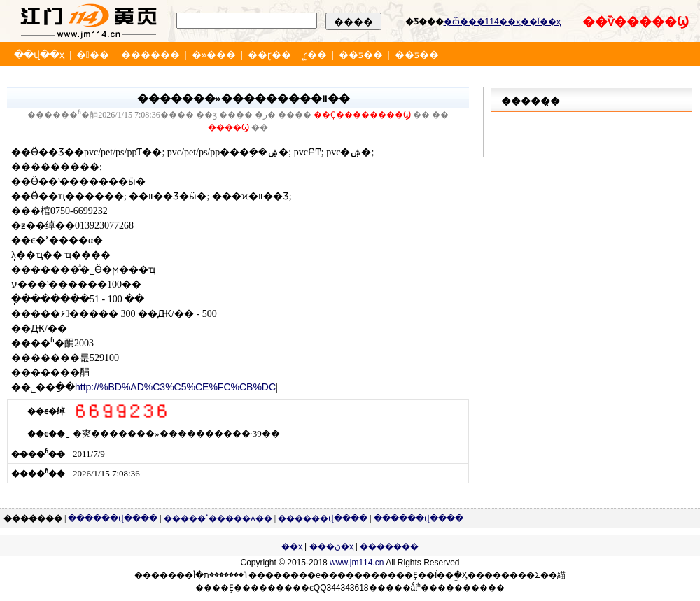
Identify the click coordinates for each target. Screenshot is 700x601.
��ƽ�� (361, 55)
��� (93, 55)
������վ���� (113, 518)
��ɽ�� (269, 55)
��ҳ (292, 546)
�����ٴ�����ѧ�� (218, 518)
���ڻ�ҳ (331, 546)
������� (389, 546)
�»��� (214, 55)
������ (150, 55)
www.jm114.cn (357, 563)
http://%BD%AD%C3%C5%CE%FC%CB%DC (175, 387)
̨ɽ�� (315, 55)
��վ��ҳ (39, 55)
